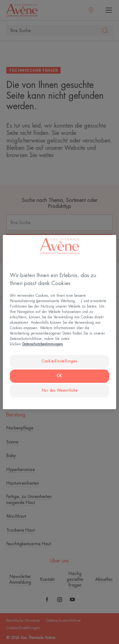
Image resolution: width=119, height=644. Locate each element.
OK (60, 376)
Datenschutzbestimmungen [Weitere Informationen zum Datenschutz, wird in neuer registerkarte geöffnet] (43, 345)
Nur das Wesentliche (60, 391)
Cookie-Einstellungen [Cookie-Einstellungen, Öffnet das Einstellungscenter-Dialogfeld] (59, 362)
